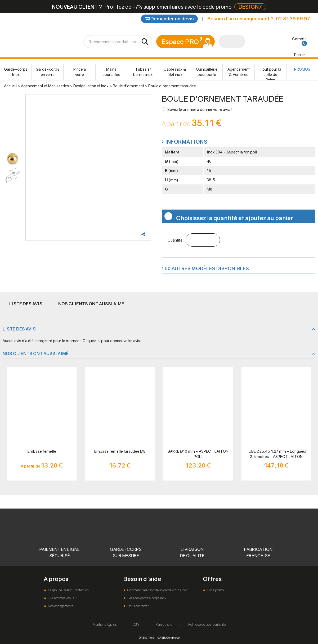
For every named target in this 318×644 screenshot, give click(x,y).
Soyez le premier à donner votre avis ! (197, 109)
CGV (136, 625)
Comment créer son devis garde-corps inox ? (158, 590)
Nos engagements (60, 606)
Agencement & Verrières (239, 72)
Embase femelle (42, 451)
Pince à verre (80, 72)
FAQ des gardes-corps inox (146, 598)
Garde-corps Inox (16, 72)
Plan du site (164, 625)
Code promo (215, 590)
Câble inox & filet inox (175, 72)
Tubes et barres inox (143, 72)
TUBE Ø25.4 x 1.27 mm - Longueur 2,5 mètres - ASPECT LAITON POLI (276, 454)
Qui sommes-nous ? (62, 598)
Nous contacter (138, 606)
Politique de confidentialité (207, 625)
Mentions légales (105, 625)
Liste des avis (26, 304)
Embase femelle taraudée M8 (120, 451)
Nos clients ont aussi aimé (91, 304)
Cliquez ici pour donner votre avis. (112, 341)
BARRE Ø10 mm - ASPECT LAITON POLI (198, 454)
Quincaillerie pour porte (207, 72)
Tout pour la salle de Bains (270, 73)
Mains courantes (111, 72)
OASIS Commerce (169, 638)
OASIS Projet (147, 638)
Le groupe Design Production (68, 590)
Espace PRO (180, 41)
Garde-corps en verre (48, 72)
